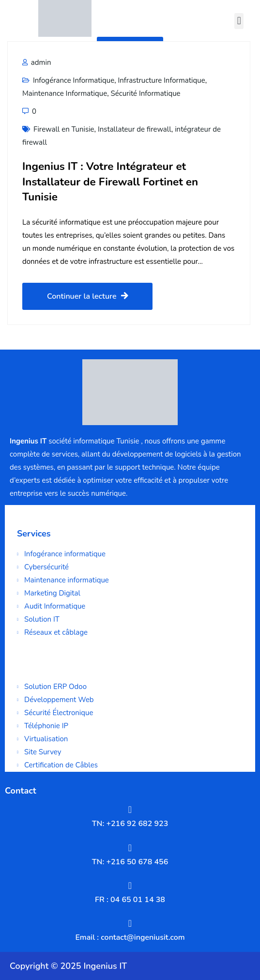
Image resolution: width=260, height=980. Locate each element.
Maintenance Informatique (65, 93)
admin (37, 62)
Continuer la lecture (87, 296)
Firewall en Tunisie (64, 129)
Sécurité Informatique (145, 93)
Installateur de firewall (135, 129)
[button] (239, 21)
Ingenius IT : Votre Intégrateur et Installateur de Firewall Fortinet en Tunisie (110, 182)
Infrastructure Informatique (161, 80)
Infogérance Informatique (74, 80)
